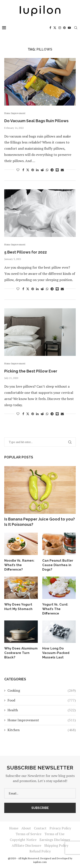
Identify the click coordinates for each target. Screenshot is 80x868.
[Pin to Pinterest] (33, 170)
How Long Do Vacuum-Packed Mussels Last (56, 653)
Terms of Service (28, 834)
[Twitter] (55, 28)
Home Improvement (42, 720)
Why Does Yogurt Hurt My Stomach (18, 607)
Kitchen (42, 730)
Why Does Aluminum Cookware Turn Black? (21, 653)
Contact (40, 828)
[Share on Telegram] (52, 170)
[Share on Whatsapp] (47, 170)
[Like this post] (18, 170)
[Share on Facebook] (23, 170)
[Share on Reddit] (42, 170)
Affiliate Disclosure (26, 845)
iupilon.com (40, 862)
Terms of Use (54, 834)
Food (42, 700)
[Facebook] (50, 28)
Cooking (42, 690)
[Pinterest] (64, 28)
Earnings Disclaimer (55, 840)
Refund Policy (40, 851)
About (26, 828)
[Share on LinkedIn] (37, 170)
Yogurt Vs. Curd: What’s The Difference (55, 609)
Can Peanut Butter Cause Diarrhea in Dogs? (58, 565)
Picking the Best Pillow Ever (31, 371)
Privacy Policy (60, 828)
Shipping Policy (56, 845)
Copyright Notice (23, 840)
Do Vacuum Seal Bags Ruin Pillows (36, 121)
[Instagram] (60, 28)
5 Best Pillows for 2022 (25, 252)
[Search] (76, 28)
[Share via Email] (62, 170)
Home (14, 828)
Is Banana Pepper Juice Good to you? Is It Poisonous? (40, 522)
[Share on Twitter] (28, 170)
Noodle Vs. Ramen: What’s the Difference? (19, 565)
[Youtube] (69, 28)
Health (42, 710)
